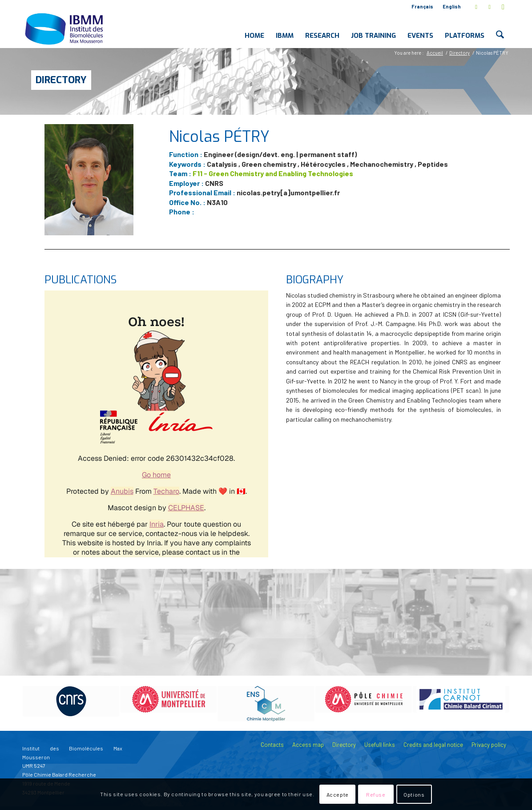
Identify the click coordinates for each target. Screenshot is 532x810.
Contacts (272, 745)
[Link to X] (476, 7)
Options (414, 794)
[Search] (500, 28)
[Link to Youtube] (503, 7)
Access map (308, 745)
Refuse (376, 794)
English (452, 6)
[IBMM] (65, 28)
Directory (61, 80)
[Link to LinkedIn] (490, 7)
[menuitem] (423, 7)
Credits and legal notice (433, 745)
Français (422, 6)
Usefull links (380, 745)
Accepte (338, 794)
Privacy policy (489, 745)
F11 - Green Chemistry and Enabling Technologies (273, 173)
